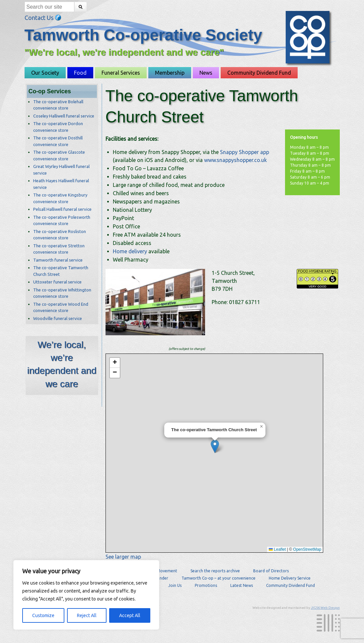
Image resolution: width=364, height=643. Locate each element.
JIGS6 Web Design (325, 608)
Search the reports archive (215, 571)
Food (80, 73)
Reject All (87, 615)
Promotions (206, 585)
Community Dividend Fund (259, 73)
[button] (215, 446)
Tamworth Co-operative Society (144, 35)
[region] (86, 595)
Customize (43, 615)
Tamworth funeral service (58, 260)
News (206, 73)
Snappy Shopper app (245, 152)
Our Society (45, 73)
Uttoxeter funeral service (57, 282)
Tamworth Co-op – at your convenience (218, 578)
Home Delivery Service (290, 578)
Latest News (242, 585)
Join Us (175, 585)
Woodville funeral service (58, 318)
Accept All (130, 615)
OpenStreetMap (307, 549)
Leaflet (277, 549)
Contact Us (43, 18)
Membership (170, 73)
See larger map (123, 557)
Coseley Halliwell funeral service (64, 116)
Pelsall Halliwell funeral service (62, 209)
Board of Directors (271, 571)
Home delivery (130, 251)
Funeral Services (121, 73)
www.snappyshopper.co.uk (235, 160)
